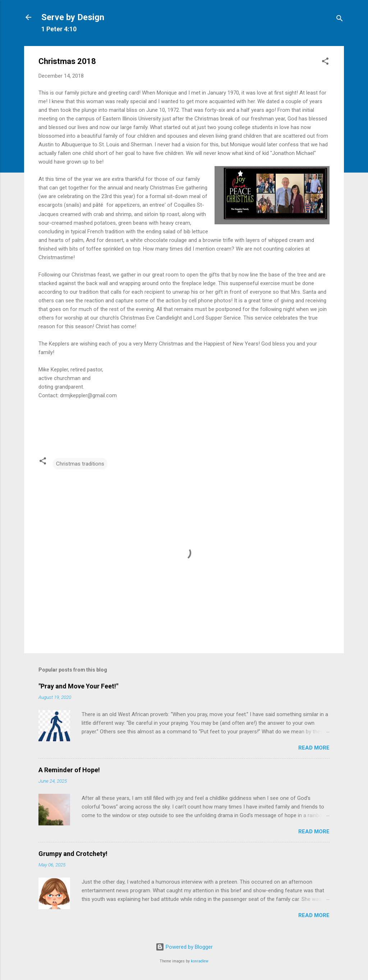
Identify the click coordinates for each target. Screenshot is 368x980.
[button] (325, 62)
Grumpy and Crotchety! (73, 854)
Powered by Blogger (184, 947)
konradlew (200, 961)
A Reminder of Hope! (69, 770)
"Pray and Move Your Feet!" (78, 686)
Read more (314, 748)
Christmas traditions (80, 464)
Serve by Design (73, 17)
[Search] (340, 20)
